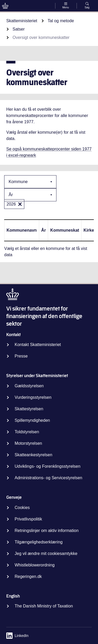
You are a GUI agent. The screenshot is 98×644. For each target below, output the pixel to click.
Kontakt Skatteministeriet (38, 345)
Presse (21, 356)
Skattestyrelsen (29, 409)
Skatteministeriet (22, 21)
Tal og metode (61, 21)
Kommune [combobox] (18, 182)
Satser (19, 29)
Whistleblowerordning (35, 565)
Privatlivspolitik (28, 519)
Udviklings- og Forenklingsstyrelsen (48, 466)
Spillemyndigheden (32, 420)
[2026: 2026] (20, 204)
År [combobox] (11, 195)
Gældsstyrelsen (29, 386)
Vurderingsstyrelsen (33, 397)
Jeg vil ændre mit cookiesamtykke (46, 554)
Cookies (22, 508)
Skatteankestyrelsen (33, 455)
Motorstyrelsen (28, 443)
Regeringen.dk (28, 576)
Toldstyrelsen (27, 432)
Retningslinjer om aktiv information (47, 531)
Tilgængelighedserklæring (39, 542)
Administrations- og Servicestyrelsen (48, 478)
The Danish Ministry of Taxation (44, 606)
